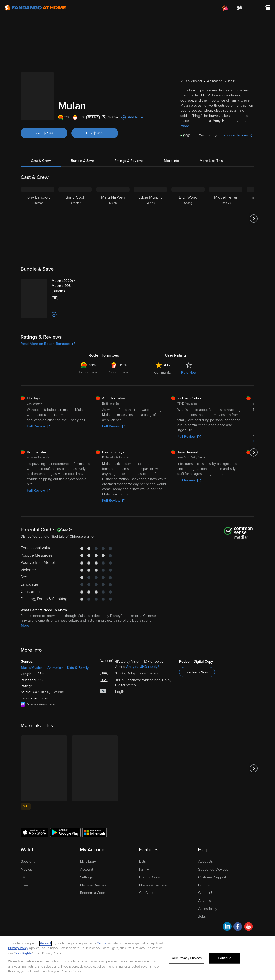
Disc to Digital (150, 877)
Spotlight (28, 862)
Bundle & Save (82, 161)
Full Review (39, 426)
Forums (204, 885)
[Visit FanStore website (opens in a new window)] (268, 8)
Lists (142, 862)
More (185, 126)
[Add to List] (54, 314)
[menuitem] (254, 8)
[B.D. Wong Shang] (188, 219)
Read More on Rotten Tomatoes (48, 344)
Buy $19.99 (95, 133)
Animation (55, 668)
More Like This (211, 161)
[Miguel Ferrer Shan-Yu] (226, 219)
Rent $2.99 (44, 133)
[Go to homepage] (35, 8)
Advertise (205, 901)
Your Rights (23, 953)
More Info (172, 161)
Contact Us (207, 893)
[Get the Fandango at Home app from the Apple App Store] (35, 832)
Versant (45, 943)
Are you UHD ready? (142, 667)
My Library (88, 862)
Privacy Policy (18, 948)
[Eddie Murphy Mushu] (150, 219)
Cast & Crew (41, 161)
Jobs (202, 917)
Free (24, 885)
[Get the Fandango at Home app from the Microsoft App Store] (95, 832)
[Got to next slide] (254, 219)
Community (163, 373)
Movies (26, 869)
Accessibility (208, 909)
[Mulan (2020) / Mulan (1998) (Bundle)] (72, 286)
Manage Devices (93, 885)
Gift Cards (147, 893)
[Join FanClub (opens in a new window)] (225, 8)
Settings (86, 877)
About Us (205, 862)
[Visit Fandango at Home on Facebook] (238, 927)
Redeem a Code (93, 893)
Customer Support (212, 877)
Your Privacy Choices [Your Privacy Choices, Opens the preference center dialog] (187, 958)
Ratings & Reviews (129, 161)
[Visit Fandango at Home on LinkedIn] (227, 927)
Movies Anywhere (153, 885)
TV (23, 877)
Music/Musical (32, 668)
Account (87, 869)
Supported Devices (213, 869)
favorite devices (237, 135)
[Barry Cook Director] (75, 219)
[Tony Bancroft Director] (38, 219)
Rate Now (189, 373)
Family (144, 869)
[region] (137, 958)
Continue (224, 958)
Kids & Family (78, 668)
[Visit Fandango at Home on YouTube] (248, 927)
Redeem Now (197, 672)
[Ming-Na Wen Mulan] (113, 219)
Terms (101, 943)
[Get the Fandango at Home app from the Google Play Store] (65, 832)
